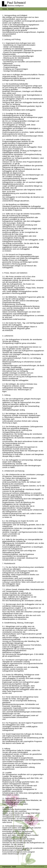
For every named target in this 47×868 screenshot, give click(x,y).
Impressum (7, 867)
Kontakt (11, 9)
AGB (14, 867)
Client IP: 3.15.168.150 (39, 866)
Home (5, 9)
